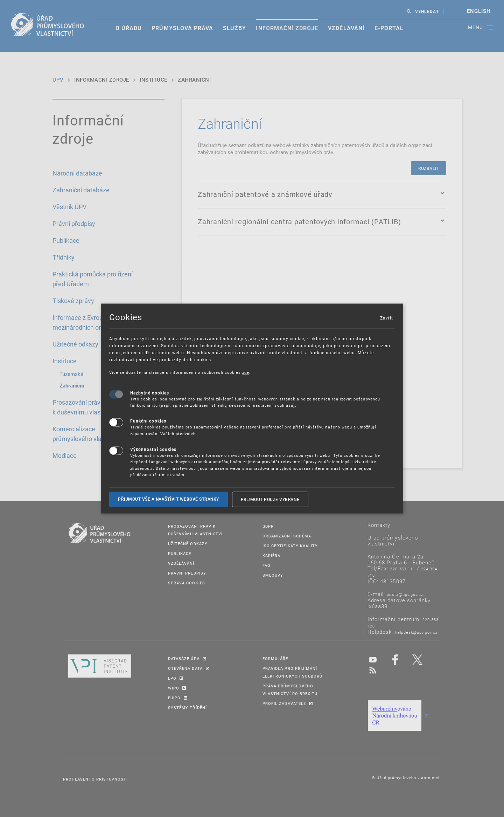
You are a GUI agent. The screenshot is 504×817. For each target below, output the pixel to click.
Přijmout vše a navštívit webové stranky (169, 499)
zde (246, 372)
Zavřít (386, 318)
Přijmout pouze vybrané (270, 499)
